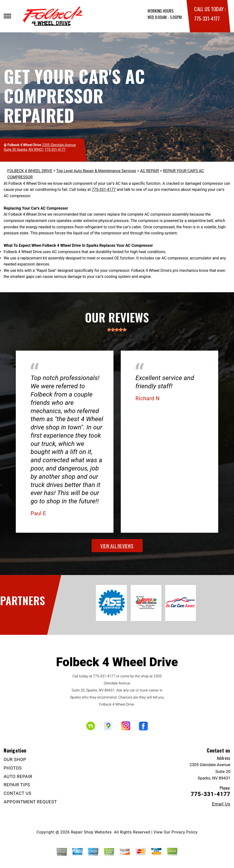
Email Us (221, 804)
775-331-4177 (207, 18)
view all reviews (117, 546)
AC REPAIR (150, 171)
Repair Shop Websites (91, 832)
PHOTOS (13, 768)
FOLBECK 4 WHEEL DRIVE (30, 171)
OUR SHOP (15, 759)
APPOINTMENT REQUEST (30, 802)
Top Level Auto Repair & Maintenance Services (96, 171)
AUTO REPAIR (18, 776)
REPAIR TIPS (17, 785)
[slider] (117, 330)
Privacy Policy (185, 832)
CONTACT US (17, 793)
